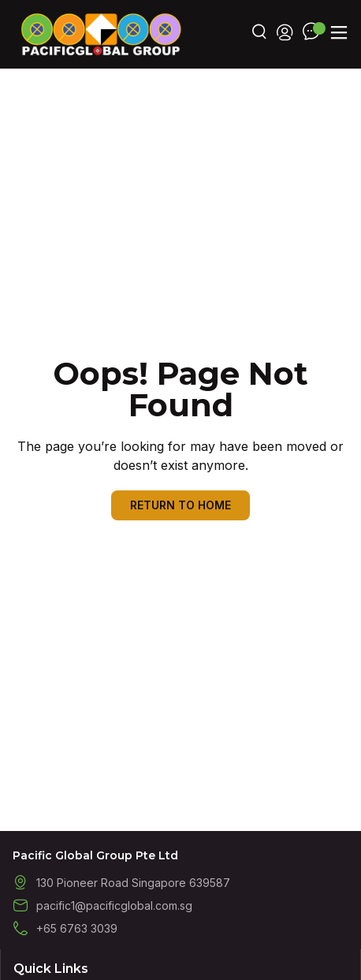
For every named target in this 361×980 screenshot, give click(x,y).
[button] (339, 33)
